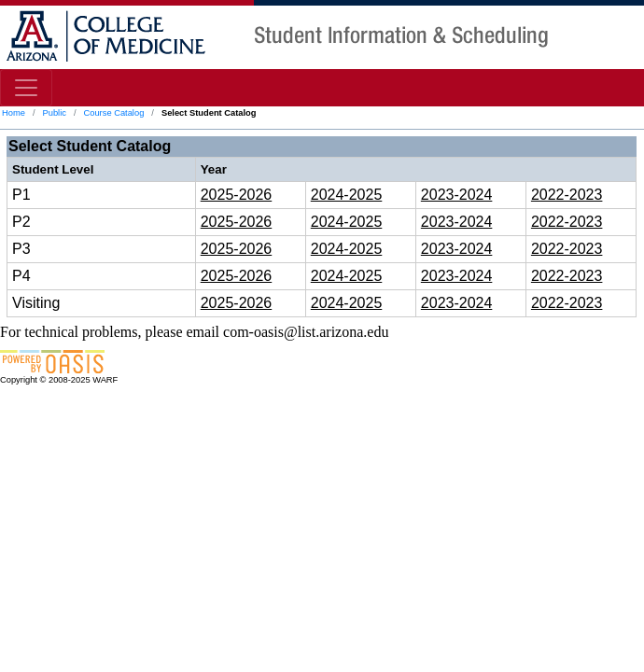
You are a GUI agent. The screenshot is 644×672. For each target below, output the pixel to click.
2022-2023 (567, 195)
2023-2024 (457, 195)
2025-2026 (237, 195)
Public (54, 113)
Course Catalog (114, 113)
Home (14, 113)
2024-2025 (347, 195)
